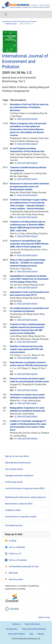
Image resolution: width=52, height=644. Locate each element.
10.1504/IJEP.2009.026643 (26, 217)
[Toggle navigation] (6, 14)
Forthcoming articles (14, 482)
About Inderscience (32, 624)
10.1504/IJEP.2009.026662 (26, 417)
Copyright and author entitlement (19, 476)
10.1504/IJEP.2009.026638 (26, 119)
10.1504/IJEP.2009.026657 (26, 342)
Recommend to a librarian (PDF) (19, 504)
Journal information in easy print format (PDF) (25, 488)
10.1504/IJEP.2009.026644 (26, 236)
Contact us (16, 624)
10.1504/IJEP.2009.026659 (26, 374)
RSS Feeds (12, 573)
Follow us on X (13, 554)
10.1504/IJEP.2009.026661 (26, 403)
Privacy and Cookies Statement (34, 629)
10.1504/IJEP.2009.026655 (26, 304)
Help (31, 634)
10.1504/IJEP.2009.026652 (26, 255)
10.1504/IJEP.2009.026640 (26, 163)
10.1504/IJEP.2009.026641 (26, 179)
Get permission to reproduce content (21, 517)
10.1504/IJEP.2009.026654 (26, 288)
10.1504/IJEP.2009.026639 (26, 144)
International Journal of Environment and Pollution (19, 22)
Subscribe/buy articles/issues (18, 463)
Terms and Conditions (17, 634)
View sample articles (14, 469)
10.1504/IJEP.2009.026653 (26, 272)
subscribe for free (30, 566)
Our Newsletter (14, 566)
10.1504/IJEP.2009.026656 (26, 320)
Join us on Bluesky (15, 547)
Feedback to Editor (13, 510)
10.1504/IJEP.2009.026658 (26, 358)
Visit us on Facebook (16, 560)
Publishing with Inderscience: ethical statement (25, 497)
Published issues (11, 24)
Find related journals (14, 525)
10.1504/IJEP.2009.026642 (26, 195)
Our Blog (11, 541)
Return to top (44, 617)
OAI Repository (12, 629)
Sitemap (41, 634)
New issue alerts (14, 579)
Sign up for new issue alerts (17, 456)
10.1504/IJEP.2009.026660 (26, 390)
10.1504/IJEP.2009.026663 (26, 439)
